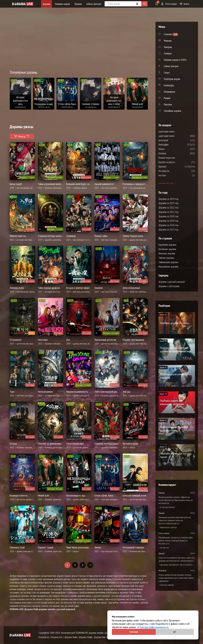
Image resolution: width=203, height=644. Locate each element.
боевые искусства (176, 158)
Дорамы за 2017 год (168, 230)
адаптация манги (176, 136)
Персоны (168, 104)
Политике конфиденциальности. (154, 627)
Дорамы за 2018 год (168, 225)
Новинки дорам (62, 4)
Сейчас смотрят (94, 4)
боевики (171, 153)
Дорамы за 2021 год (168, 212)
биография (173, 145)
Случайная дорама (172, 111)
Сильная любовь (167, 585)
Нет (175, 632)
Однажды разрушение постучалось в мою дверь (177, 565)
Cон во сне (164, 548)
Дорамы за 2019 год (168, 221)
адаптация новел (176, 131)
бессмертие (173, 171)
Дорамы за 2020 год (168, 216)
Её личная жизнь (167, 507)
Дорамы (46, 4)
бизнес (171, 149)
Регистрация (169, 4)
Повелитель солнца (168, 527)
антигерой (172, 140)
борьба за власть (176, 162)
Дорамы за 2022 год (168, 208)
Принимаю (134, 632)
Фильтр (22, 136)
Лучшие (78, 4)
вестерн (171, 175)
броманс (172, 167)
